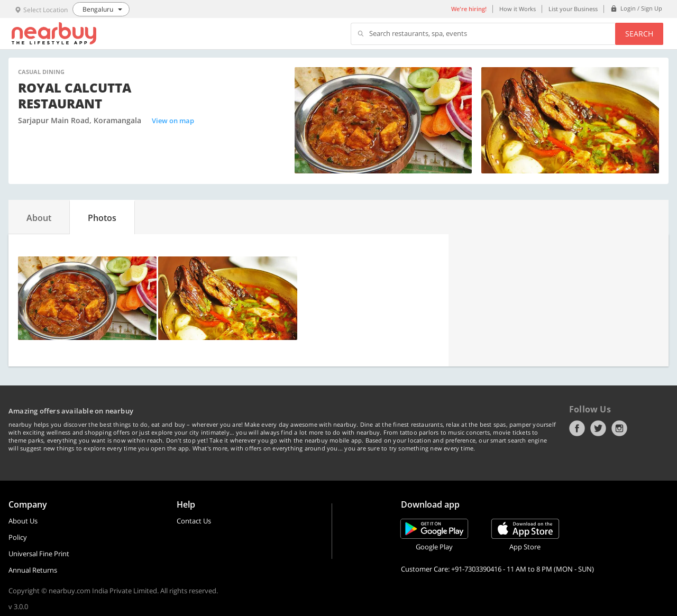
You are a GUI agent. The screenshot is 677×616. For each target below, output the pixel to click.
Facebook (577, 428)
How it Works (518, 9)
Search (639, 34)
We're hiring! (469, 9)
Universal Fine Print (39, 554)
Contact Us (194, 521)
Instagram (619, 428)
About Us (23, 521)
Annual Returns (33, 570)
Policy (18, 537)
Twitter (598, 428)
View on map (173, 121)
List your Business (573, 9)
